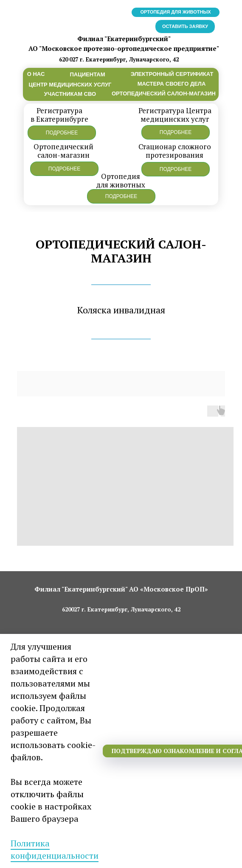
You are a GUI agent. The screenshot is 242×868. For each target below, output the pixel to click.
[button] (62, 133)
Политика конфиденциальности (55, 849)
